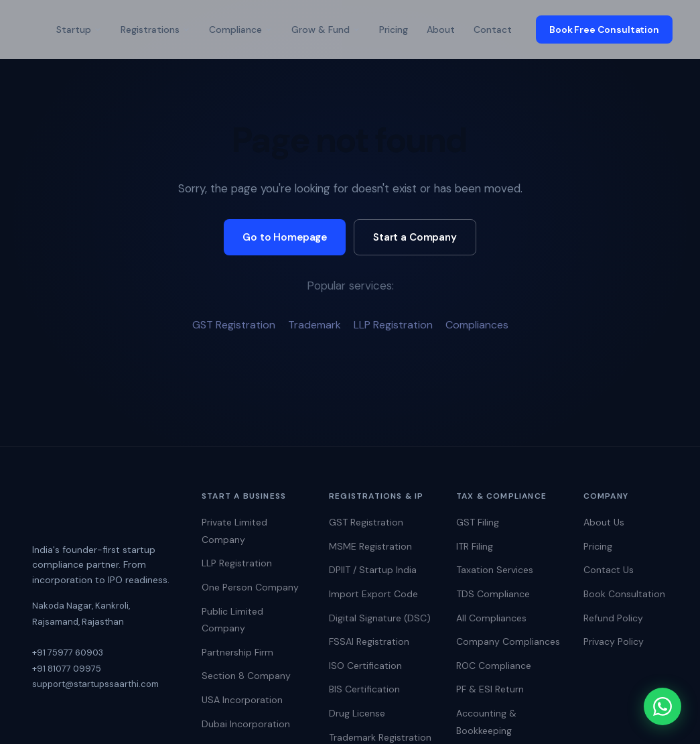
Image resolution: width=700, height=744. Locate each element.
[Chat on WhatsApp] (660, 704)
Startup (79, 29)
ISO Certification (365, 666)
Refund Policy (613, 618)
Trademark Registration (380, 737)
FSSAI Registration (369, 641)
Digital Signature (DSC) (380, 618)
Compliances (477, 325)
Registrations (155, 29)
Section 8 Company (246, 676)
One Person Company (250, 587)
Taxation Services (495, 570)
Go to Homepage (285, 237)
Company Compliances (508, 641)
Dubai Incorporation (246, 724)
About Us (604, 522)
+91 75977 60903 (68, 653)
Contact (493, 29)
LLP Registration (393, 325)
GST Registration (234, 325)
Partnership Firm (237, 652)
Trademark (314, 325)
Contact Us (609, 570)
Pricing (394, 29)
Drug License (357, 713)
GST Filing (478, 522)
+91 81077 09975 (67, 669)
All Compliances (491, 618)
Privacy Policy (614, 641)
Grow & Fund (326, 29)
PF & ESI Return (490, 689)
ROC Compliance (494, 666)
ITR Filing (475, 546)
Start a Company (415, 237)
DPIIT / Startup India (373, 570)
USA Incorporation (242, 700)
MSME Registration (370, 546)
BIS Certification (364, 689)
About (441, 29)
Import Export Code (373, 594)
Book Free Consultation (604, 29)
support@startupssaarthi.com (95, 684)
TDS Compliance (493, 594)
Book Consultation (624, 594)
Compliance (241, 29)
